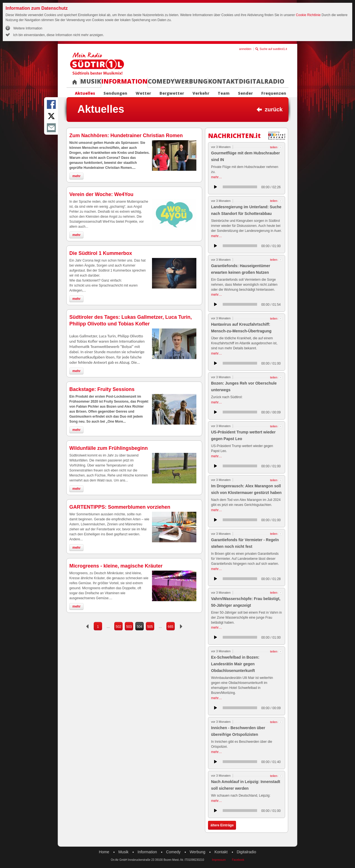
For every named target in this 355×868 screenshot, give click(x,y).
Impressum (219, 860)
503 (129, 627)
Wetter (143, 93)
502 (118, 627)
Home (104, 852)
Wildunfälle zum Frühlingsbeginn (109, 448)
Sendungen (115, 93)
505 (150, 627)
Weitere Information (28, 28)
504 (140, 627)
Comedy (161, 81)
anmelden (245, 49)
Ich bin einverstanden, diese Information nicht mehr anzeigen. (58, 35)
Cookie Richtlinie (308, 15)
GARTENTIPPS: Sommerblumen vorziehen (120, 507)
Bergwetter (172, 93)
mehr (76, 176)
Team (224, 93)
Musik (91, 81)
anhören (215, 187)
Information (124, 81)
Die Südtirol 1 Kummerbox (101, 253)
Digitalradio (262, 81)
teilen (274, 147)
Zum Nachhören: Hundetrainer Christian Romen (126, 136)
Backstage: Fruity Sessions (102, 389)
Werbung (191, 81)
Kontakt (223, 81)
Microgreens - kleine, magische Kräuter (116, 566)
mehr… (216, 177)
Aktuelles (85, 93)
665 (171, 627)
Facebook (238, 860)
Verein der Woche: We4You (101, 194)
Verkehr (201, 93)
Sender (245, 93)
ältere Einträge (222, 825)
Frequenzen (274, 93)
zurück (274, 109)
